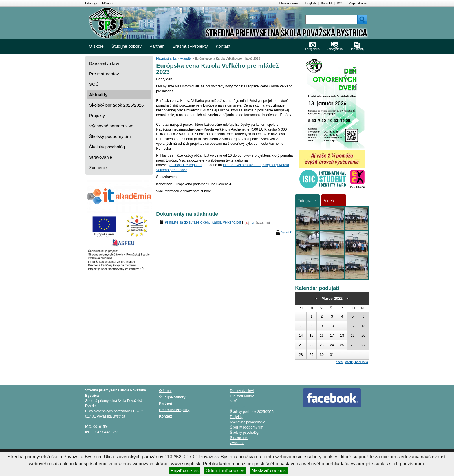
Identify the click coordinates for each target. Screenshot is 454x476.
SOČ (94, 84)
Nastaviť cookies (269, 471)
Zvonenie (98, 167)
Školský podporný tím (110, 136)
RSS (341, 3)
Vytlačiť (286, 232)
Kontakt (327, 3)
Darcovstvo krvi (104, 63)
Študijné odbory (127, 46)
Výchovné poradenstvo (111, 126)
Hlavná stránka (290, 3)
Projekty (97, 115)
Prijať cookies (185, 471)
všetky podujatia (357, 362)
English (311, 3)
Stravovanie (101, 157)
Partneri (157, 46)
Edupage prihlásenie (100, 3)
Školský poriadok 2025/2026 (116, 105)
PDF (252, 223)
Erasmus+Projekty (190, 46)
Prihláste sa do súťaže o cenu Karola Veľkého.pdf (203, 222)
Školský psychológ (107, 147)
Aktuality (98, 95)
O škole (96, 46)
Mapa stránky (358, 3)
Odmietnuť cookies (225, 471)
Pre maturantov (104, 74)
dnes (339, 362)
